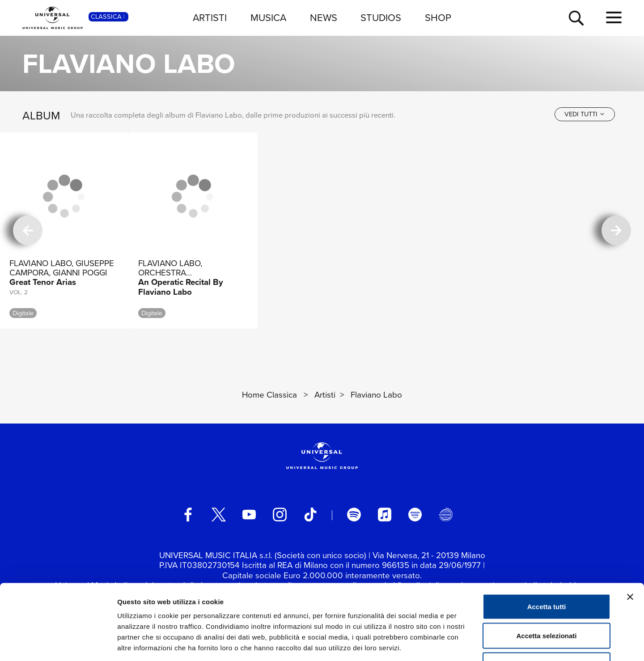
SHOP (438, 18)
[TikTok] (310, 514)
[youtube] (249, 514)
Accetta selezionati (546, 573)
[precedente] (28, 230)
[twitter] (219, 514)
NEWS (324, 18)
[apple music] (385, 514)
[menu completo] (614, 18)
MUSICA (268, 18)
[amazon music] (415, 514)
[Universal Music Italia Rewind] (445, 514)
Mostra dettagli (470, 643)
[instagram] (280, 514)
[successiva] (616, 230)
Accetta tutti (547, 544)
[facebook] (188, 514)
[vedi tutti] (585, 114)
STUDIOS (381, 18)
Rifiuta (547, 602)
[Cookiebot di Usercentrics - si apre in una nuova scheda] (58, 644)
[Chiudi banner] (630, 534)
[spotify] (354, 514)
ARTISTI (210, 18)
